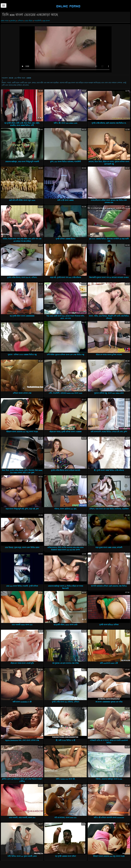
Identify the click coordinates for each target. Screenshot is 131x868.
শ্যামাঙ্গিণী (38, 21)
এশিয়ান (20, 21)
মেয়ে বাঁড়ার (29, 21)
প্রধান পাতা (5, 21)
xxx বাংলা (46, 21)
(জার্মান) (13, 21)
